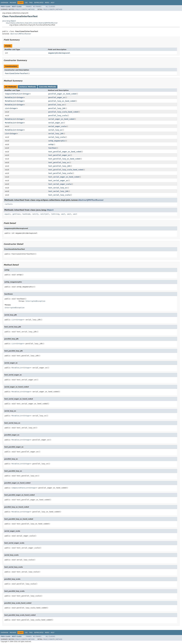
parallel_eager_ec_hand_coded (62, 94)
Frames (29, 7)
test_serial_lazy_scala (59, 195)
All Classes (50, 7)
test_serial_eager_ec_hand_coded (64, 177)
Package (13, 3)
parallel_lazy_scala (58, 116)
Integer (26, 94)
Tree (31, 3)
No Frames (37, 7)
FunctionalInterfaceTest (16, 73)
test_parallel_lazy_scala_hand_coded (66, 170)
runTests (9, 204)
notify (35, 214)
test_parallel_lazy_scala (60, 173)
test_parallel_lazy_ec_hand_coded (64, 159)
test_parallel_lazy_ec (59, 162)
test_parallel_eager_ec (59, 155)
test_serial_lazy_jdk (58, 191)
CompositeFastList (13, 94)
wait (63, 214)
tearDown (52, 148)
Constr (24, 9)
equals (8, 214)
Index (47, 3)
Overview (4, 3)
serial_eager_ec (56, 123)
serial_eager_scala (57, 126)
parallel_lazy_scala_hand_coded (63, 112)
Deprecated (39, 3)
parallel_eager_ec (57, 97)
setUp (51, 144)
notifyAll (45, 214)
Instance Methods (28, 87)
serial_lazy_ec (55, 130)
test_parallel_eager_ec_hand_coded (65, 152)
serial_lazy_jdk (56, 134)
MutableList (10, 97)
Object (50, 210)
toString (55, 214)
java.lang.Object (9, 21)
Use (26, 3)
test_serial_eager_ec (58, 181)
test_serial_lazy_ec (58, 188)
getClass (16, 214)
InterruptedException (35, 301)
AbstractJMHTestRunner (21, 34)
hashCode (26, 214)
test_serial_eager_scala (60, 184)
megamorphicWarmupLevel (59, 53)
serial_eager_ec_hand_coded (61, 119)
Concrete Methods (48, 87)
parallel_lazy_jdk (57, 108)
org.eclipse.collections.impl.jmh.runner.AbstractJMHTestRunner (32, 23)
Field (18, 9)
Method (31, 9)
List (7, 108)
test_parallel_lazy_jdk (59, 166)
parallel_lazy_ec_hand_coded (62, 101)
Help (53, 3)
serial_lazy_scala (57, 137)
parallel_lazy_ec (56, 105)
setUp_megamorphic (57, 141)
